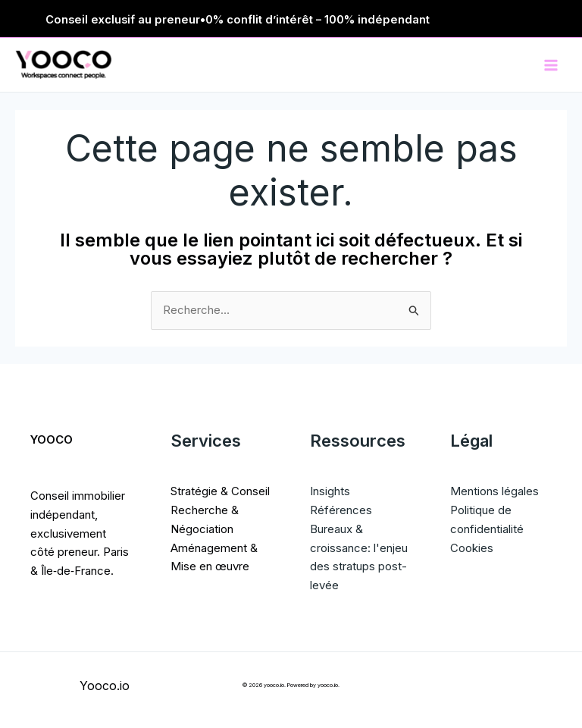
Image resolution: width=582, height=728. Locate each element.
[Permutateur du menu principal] (551, 65)
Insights (330, 491)
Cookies (472, 548)
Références (341, 510)
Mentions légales (494, 491)
